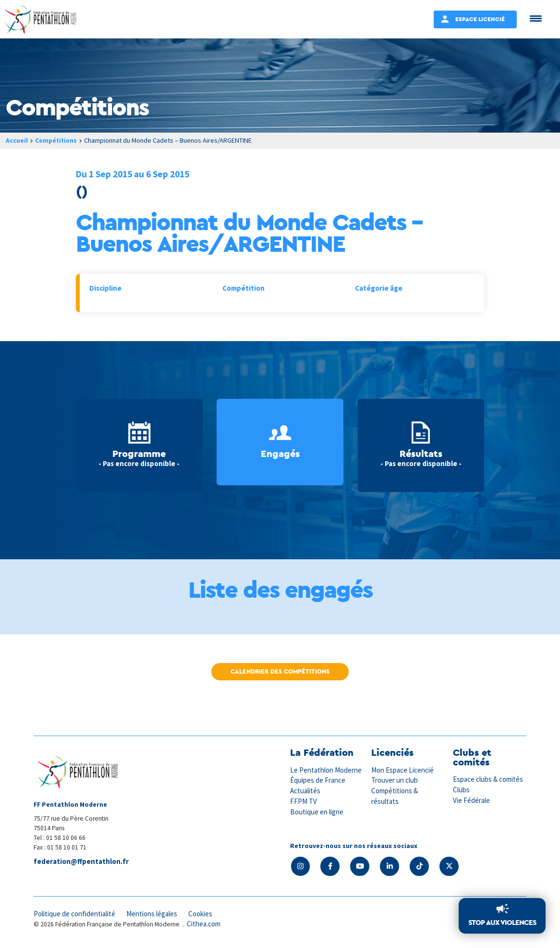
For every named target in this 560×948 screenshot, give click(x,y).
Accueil (17, 140)
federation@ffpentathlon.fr (81, 862)
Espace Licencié (480, 19)
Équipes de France (318, 780)
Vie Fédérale (472, 800)
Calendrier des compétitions (280, 671)
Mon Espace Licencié (403, 770)
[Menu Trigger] (536, 18)
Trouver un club (395, 780)
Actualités (305, 790)
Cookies (203, 913)
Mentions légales (154, 913)
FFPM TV (304, 801)
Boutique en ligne (317, 811)
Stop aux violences (502, 923)
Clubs (461, 790)
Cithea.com (204, 923)
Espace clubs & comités (488, 779)
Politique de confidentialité (75, 913)
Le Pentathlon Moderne (327, 770)
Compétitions (57, 140)
